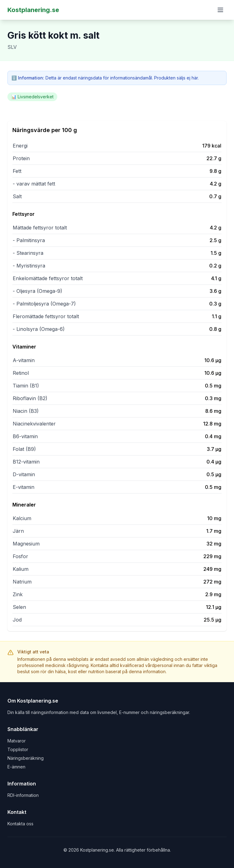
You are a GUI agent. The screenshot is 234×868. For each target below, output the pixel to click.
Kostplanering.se (33, 10)
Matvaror (17, 741)
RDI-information (23, 795)
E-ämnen (16, 767)
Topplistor (18, 749)
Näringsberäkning (26, 758)
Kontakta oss (20, 824)
